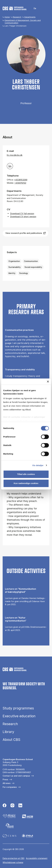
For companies (10, 787)
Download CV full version (22, 213)
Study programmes (18, 708)
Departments (30, 17)
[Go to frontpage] (15, 8)
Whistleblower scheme (13, 862)
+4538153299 (21, 180)
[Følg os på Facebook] (5, 806)
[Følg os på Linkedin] (20, 806)
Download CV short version (23, 217)
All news (7, 783)
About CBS (11, 740)
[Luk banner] (48, 382)
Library (8, 732)
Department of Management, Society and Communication (23, 21)
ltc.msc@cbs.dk (15, 155)
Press (5, 779)
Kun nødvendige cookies (26, 483)
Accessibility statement (37, 858)
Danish (33, 8)
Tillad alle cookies (26, 474)
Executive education (19, 716)
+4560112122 (20, 183)
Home (7, 17)
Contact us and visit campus (16, 776)
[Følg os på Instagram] (12, 806)
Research (17, 17)
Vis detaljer (38, 465)
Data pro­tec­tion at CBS (14, 858)
